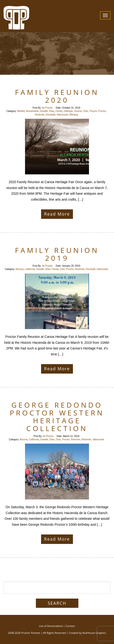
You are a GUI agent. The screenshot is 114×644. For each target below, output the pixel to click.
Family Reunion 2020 (57, 96)
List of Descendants (51, 626)
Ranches (76, 439)
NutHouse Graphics (94, 633)
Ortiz (86, 111)
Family (59, 111)
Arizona (20, 269)
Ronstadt (51, 115)
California (30, 269)
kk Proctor (47, 108)
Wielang (74, 115)
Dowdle (44, 111)
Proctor (102, 111)
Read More (57, 214)
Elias (52, 111)
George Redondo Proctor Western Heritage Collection (57, 417)
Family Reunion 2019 (57, 254)
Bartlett (21, 111)
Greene (78, 111)
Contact (70, 626)
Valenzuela (62, 115)
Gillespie (68, 111)
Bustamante (32, 111)
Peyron (93, 111)
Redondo (40, 115)
